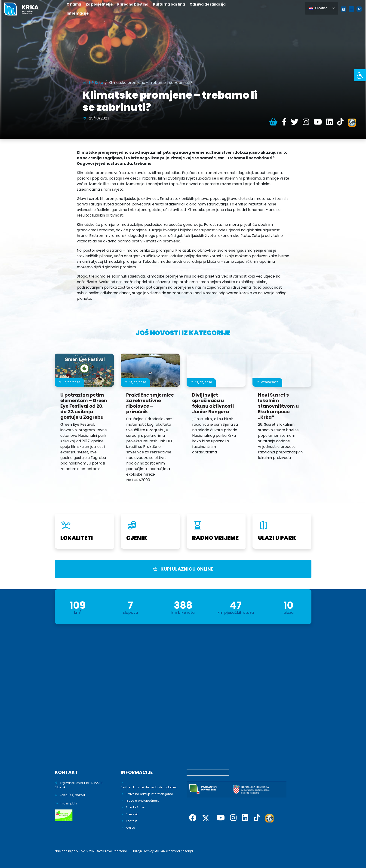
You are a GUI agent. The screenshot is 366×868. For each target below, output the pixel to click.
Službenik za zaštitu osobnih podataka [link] (149, 787)
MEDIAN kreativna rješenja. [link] (174, 851)
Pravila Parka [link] (135, 807)
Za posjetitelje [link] (99, 4)
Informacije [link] (78, 13)
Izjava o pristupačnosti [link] (143, 801)
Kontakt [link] (131, 821)
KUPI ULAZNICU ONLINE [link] (183, 569)
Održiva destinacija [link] (208, 4)
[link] (360, 75)
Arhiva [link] (131, 828)
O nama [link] (74, 4)
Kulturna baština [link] (169, 4)
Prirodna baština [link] (133, 4)
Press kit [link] (132, 814)
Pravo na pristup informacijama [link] (149, 794)
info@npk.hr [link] (69, 803)
